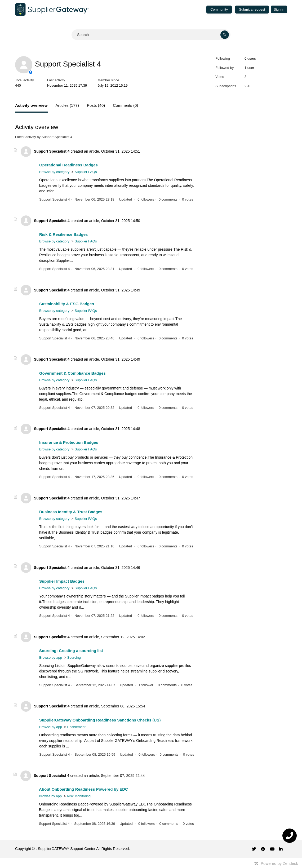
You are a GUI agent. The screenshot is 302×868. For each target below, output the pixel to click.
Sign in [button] (279, 9)
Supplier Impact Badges (62, 581)
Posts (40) (96, 105)
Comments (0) (125, 105)
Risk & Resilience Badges (63, 234)
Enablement (76, 727)
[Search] (151, 35)
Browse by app (51, 657)
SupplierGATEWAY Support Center (67, 849)
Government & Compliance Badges (72, 373)
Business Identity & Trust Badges (71, 512)
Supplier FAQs (86, 172)
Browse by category (54, 172)
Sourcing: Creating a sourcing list (71, 651)
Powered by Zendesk (279, 863)
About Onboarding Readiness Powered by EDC (83, 789)
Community (219, 9)
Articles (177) (67, 105)
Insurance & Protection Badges (69, 442)
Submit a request (252, 9)
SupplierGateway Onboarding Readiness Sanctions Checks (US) (100, 720)
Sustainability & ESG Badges (67, 304)
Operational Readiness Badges (68, 165)
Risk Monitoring (79, 796)
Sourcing (74, 657)
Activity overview (31, 105)
